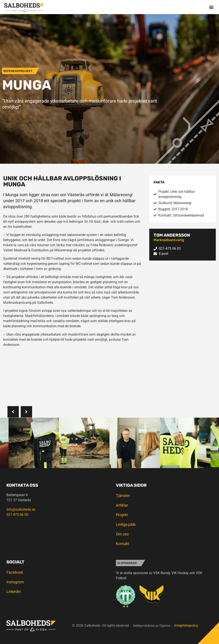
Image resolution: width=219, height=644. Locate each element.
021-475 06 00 (17, 515)
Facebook (15, 572)
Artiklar (122, 505)
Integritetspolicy (186, 626)
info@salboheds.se (21, 509)
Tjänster (123, 496)
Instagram (15, 582)
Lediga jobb (126, 524)
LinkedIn (14, 592)
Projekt (122, 515)
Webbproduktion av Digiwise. (152, 626)
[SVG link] (24, 8)
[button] (211, 7)
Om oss (122, 534)
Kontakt (123, 544)
